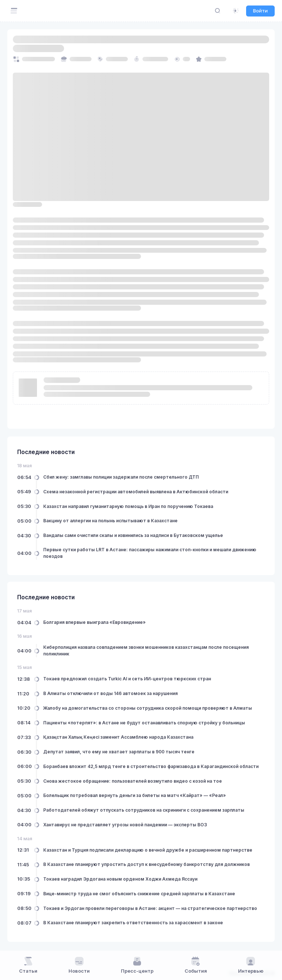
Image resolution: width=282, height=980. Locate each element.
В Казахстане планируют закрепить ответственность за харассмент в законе (133, 923)
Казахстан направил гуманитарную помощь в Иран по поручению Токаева (128, 506)
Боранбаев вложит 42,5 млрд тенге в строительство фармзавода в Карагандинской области (151, 766)
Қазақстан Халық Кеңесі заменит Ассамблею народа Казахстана (118, 737)
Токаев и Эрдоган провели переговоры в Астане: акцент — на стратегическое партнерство (150, 908)
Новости (79, 965)
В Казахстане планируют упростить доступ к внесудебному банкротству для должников (146, 864)
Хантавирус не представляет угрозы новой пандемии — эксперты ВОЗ (125, 825)
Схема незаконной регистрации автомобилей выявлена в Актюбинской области (136, 492)
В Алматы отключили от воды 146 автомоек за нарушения (110, 693)
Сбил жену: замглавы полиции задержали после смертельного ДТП (121, 477)
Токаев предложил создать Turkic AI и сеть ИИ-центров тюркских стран (127, 679)
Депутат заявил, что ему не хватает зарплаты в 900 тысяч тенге (119, 752)
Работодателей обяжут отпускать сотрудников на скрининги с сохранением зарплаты (144, 810)
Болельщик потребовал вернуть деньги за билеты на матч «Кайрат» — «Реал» (135, 795)
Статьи (28, 965)
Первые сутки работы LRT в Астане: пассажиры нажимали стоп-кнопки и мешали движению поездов (150, 553)
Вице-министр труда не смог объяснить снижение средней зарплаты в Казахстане (139, 894)
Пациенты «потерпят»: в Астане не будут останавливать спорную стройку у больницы (144, 723)
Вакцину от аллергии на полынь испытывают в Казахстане (110, 521)
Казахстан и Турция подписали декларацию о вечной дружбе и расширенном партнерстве (148, 850)
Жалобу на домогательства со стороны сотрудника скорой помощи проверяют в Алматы (148, 708)
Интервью (251, 965)
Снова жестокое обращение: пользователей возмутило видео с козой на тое (133, 781)
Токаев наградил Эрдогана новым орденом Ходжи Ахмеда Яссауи (120, 879)
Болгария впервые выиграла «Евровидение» (94, 622)
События (196, 965)
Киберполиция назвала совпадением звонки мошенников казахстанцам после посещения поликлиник (146, 650)
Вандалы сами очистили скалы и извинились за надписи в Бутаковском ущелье (133, 535)
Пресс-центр (137, 965)
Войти (260, 11)
